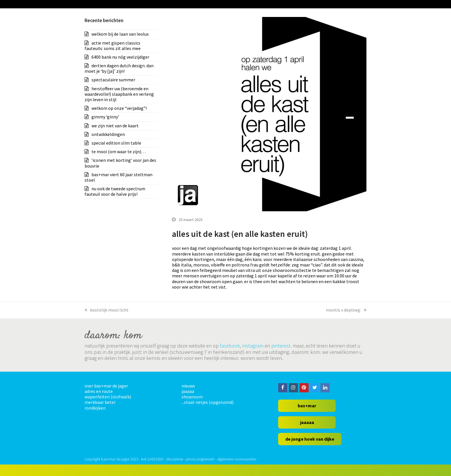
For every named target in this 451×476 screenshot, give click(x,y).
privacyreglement (200, 459)
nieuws (188, 386)
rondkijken (95, 408)
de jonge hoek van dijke (310, 439)
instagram (253, 346)
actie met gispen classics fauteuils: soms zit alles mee (113, 46)
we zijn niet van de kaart (115, 126)
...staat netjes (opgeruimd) (208, 402)
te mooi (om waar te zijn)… (119, 151)
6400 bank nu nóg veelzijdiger (120, 57)
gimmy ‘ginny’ (105, 117)
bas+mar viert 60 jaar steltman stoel (119, 177)
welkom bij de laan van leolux (120, 34)
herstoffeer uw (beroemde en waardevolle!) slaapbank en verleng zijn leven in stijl (119, 94)
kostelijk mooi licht (107, 310)
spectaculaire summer (113, 80)
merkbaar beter (100, 402)
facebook (230, 346)
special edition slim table (116, 143)
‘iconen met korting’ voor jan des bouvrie (120, 163)
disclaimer (175, 459)
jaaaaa (188, 391)
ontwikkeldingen (108, 134)
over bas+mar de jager (106, 386)
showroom (192, 397)
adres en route (99, 391)
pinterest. (281, 346)
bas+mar (307, 406)
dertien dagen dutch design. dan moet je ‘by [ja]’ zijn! (119, 68)
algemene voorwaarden (237, 459)
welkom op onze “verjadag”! (119, 108)
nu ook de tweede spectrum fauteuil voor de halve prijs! (115, 191)
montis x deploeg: (346, 310)
